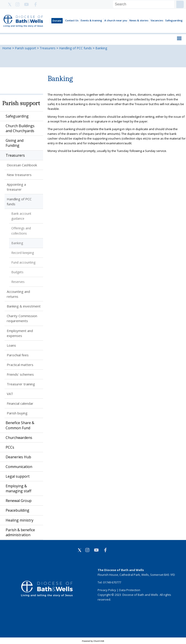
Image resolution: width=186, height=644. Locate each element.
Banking (101, 48)
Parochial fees (18, 355)
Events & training (91, 20)
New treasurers (19, 175)
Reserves (18, 282)
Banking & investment (24, 306)
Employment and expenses (20, 333)
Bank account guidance (21, 216)
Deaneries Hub (18, 457)
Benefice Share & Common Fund (20, 425)
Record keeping (23, 253)
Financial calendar (20, 403)
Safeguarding (174, 20)
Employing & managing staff (18, 488)
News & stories (139, 20)
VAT (10, 394)
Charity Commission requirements (22, 318)
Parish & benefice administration (20, 532)
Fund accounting (23, 262)
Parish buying (17, 413)
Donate (57, 21)
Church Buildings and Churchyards (20, 128)
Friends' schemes (20, 374)
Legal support (18, 476)
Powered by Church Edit (93, 641)
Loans (11, 345)
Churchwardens (19, 438)
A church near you (116, 20)
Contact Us (72, 20)
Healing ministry (20, 520)
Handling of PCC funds (75, 48)
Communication (19, 467)
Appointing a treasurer (16, 187)
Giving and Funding (15, 143)
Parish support (25, 48)
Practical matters (20, 365)
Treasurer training (21, 384)
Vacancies (157, 20)
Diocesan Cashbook (22, 165)
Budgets (17, 272)
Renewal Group (19, 501)
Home (7, 48)
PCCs (10, 447)
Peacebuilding (17, 510)
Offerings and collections (21, 231)
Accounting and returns (18, 294)
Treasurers (48, 48)
